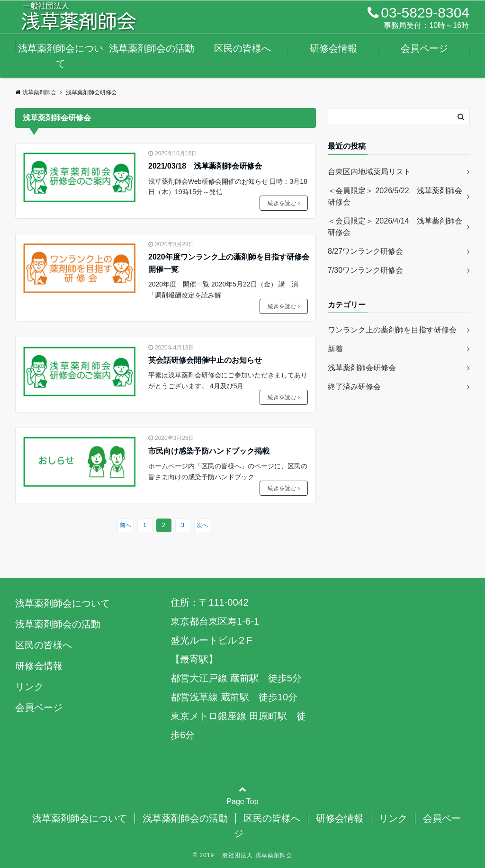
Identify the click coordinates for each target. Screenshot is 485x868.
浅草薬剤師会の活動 (152, 48)
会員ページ (424, 48)
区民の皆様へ (242, 48)
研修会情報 (333, 48)
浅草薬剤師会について (61, 56)
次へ (202, 525)
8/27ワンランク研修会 (365, 251)
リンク (29, 687)
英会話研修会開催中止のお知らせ (205, 360)
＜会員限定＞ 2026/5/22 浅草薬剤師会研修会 (395, 196)
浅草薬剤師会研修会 (362, 368)
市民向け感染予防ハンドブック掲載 (209, 451)
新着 (335, 349)
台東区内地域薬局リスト (373, 172)
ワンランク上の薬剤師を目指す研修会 (392, 330)
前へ (126, 525)
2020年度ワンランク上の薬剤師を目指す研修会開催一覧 (229, 263)
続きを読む (284, 203)
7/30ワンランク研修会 (365, 270)
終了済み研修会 (354, 387)
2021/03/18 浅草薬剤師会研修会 (205, 166)
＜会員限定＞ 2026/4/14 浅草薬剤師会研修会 (395, 227)
